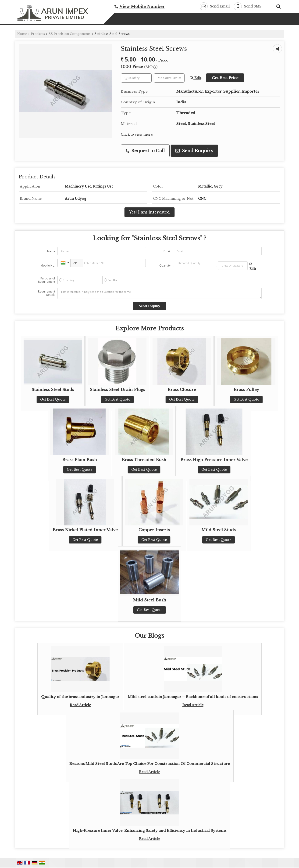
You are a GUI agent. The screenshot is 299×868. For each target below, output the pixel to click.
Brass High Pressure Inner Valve (214, 460)
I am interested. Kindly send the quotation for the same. (160, 293)
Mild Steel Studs (219, 530)
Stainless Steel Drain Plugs (117, 390)
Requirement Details (47, 293)
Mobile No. (48, 266)
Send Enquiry (194, 151)
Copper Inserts (154, 530)
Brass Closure (182, 390)
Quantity (165, 266)
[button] (142, 7)
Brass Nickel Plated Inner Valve (85, 530)
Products (38, 34)
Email (167, 251)
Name (51, 251)
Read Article (80, 705)
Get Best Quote (53, 399)
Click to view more (137, 135)
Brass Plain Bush (80, 460)
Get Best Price (225, 78)
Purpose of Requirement (47, 280)
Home (22, 34)
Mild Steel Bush (149, 600)
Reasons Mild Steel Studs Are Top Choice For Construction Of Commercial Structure (150, 764)
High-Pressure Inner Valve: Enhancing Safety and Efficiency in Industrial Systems (150, 830)
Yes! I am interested (149, 212)
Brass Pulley (246, 390)
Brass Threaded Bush (144, 460)
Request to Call (145, 151)
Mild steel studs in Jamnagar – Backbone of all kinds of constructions (193, 697)
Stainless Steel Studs (53, 390)
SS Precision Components (69, 34)
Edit (196, 78)
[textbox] (169, 78)
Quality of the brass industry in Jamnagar (80, 697)
